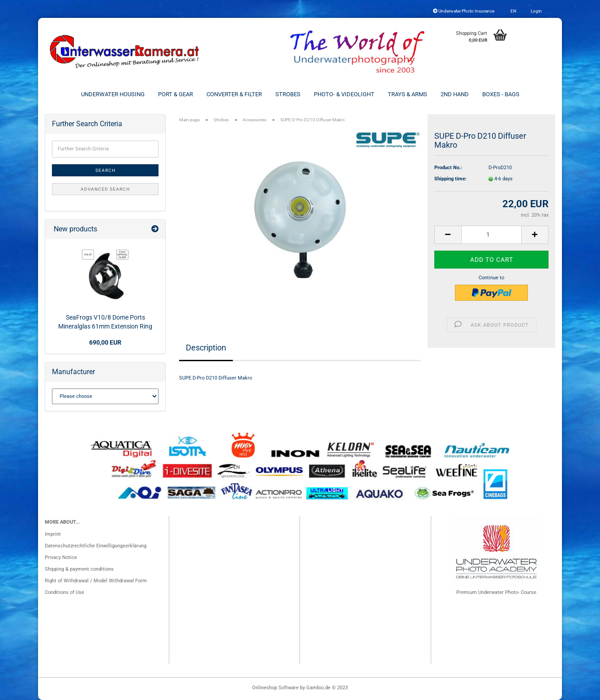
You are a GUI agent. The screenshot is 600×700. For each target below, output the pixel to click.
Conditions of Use (64, 592)
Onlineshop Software (275, 688)
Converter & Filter (234, 94)
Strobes (288, 94)
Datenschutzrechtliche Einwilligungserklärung (96, 546)
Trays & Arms (407, 94)
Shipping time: (450, 179)
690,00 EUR (105, 342)
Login (536, 11)
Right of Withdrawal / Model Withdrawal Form (96, 581)
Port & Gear (176, 94)
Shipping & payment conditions (79, 569)
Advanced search (105, 189)
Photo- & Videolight (344, 94)
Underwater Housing (113, 94)
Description (206, 348)
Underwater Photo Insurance (464, 11)
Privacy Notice (61, 557)
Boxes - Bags (501, 94)
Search (105, 170)
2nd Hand (455, 94)
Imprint (53, 534)
